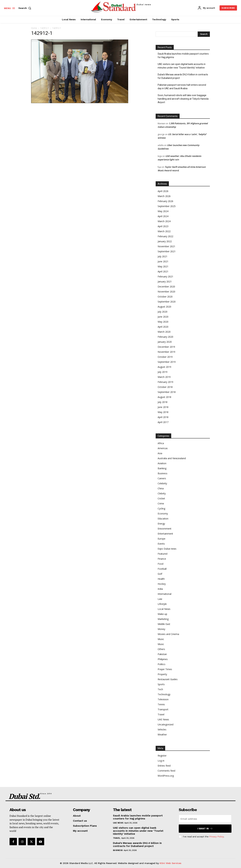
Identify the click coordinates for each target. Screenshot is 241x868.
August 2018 (164, 397)
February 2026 (165, 201)
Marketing (163, 619)
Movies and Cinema (168, 634)
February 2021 (165, 276)
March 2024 (164, 221)
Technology (164, 694)
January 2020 (165, 342)
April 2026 (163, 191)
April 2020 (163, 327)
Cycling (161, 508)
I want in (205, 829)
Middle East (164, 624)
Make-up (162, 614)
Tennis (161, 704)
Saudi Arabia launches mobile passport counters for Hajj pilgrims (183, 55)
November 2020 (166, 292)
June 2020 (163, 317)
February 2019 (165, 382)
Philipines (163, 659)
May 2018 (163, 412)
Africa (161, 443)
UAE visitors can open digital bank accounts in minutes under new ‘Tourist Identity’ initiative (182, 66)
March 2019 (164, 377)
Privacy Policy (216, 837)
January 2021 (165, 281)
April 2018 (163, 417)
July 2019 (163, 372)
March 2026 (164, 196)
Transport (163, 709)
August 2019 (164, 367)
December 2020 (166, 287)
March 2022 (164, 231)
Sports (161, 684)
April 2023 (163, 226)
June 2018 (163, 407)
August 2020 (164, 307)
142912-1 (45, 28)
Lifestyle (162, 604)
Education (163, 519)
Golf (160, 574)
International (165, 594)
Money (161, 629)
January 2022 (165, 241)
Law (160, 599)
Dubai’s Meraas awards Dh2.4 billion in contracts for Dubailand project (183, 76)
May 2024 (163, 211)
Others (161, 649)
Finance (162, 559)
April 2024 (163, 216)
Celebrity (162, 483)
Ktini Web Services (170, 863)
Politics (162, 664)
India (160, 589)
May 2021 (163, 266)
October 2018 (165, 387)
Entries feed (164, 766)
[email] (205, 819)
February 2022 (165, 236)
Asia (160, 453)
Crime (161, 503)
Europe (162, 539)
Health (161, 579)
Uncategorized (166, 724)
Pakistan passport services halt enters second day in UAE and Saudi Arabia (182, 87)
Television (163, 699)
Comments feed (166, 771)
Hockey (162, 584)
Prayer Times (165, 669)
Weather (162, 734)
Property (162, 674)
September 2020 (167, 302)
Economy (163, 514)
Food (160, 564)
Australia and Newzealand (172, 458)
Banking (162, 468)
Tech (160, 689)
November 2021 (166, 246)
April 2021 (163, 271)
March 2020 (164, 332)
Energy (161, 524)
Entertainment (165, 534)
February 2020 (165, 337)
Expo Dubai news (167, 549)
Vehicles (162, 729)
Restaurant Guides (168, 679)
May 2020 (163, 322)
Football (162, 569)
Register (162, 756)
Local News (164, 609)
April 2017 (163, 422)
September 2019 (167, 362)
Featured (163, 554)
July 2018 (163, 402)
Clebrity (162, 493)
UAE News (163, 719)
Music (161, 639)
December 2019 (166, 347)
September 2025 (167, 206)
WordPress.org (166, 776)
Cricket (161, 498)
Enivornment (165, 529)
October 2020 (165, 297)
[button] (25, 8)
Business (163, 473)
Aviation (162, 463)
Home (34, 28)
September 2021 (167, 251)
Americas (163, 448)
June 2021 (163, 261)
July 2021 (163, 256)
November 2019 (166, 352)
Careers (162, 478)
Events (161, 544)
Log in (161, 761)
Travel (161, 714)
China (161, 488)
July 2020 (163, 312)
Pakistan (162, 654)
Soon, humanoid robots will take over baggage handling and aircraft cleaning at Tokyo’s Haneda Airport (183, 99)
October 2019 (165, 357)
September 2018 (167, 392)
